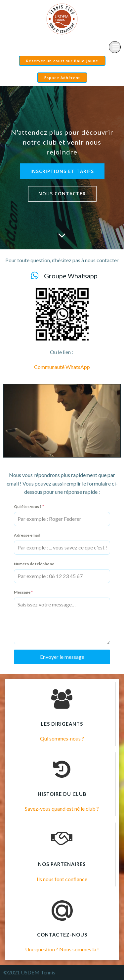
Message (23, 592)
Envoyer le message (62, 657)
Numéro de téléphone (34, 564)
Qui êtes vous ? (29, 506)
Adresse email (27, 535)
